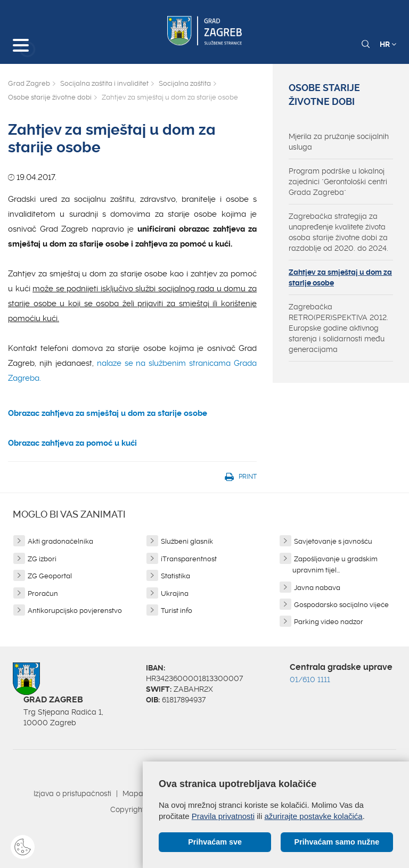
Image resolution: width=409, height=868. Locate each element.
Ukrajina (175, 593)
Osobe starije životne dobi (50, 97)
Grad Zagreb (29, 83)
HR (388, 44)
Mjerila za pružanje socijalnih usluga (339, 142)
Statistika (175, 576)
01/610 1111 (310, 679)
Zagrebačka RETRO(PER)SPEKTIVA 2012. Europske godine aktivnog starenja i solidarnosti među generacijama (338, 328)
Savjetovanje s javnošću (333, 541)
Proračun (43, 593)
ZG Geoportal (50, 576)
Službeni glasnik (187, 541)
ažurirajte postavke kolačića (313, 816)
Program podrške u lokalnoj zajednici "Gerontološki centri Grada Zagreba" (338, 182)
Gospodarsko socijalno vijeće (341, 605)
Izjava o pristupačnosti (72, 793)
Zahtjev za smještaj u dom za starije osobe (340, 277)
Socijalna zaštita (185, 83)
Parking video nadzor (329, 622)
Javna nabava (317, 588)
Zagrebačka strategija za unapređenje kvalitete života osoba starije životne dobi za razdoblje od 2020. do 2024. (338, 232)
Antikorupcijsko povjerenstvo (75, 611)
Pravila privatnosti (223, 816)
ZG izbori (42, 559)
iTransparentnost (189, 559)
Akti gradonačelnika (60, 541)
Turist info (177, 611)
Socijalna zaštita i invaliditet (104, 83)
